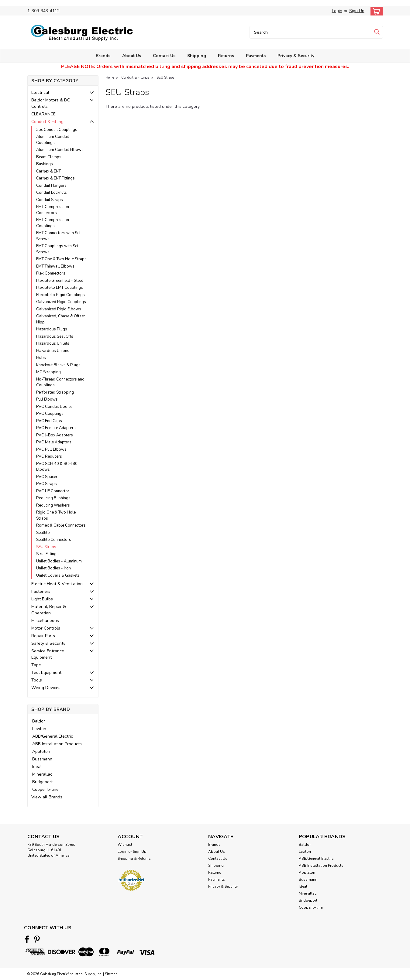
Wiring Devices (46, 688)
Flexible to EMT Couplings (60, 288)
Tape (36, 665)
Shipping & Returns (134, 859)
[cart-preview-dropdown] (375, 11)
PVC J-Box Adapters (55, 435)
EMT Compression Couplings (53, 223)
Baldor (39, 721)
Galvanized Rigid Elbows (59, 309)
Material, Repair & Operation (49, 610)
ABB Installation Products (57, 744)
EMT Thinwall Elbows (55, 266)
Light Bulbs (42, 599)
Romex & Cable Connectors (61, 525)
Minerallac (42, 774)
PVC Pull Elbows (51, 449)
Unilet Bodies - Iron (53, 568)
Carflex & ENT (48, 171)
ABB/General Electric (53, 736)
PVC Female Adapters (56, 428)
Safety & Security (48, 643)
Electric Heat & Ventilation (57, 584)
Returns (226, 56)
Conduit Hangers (51, 186)
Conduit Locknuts (52, 193)
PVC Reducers (49, 456)
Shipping (197, 56)
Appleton (41, 751)
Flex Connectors (51, 273)
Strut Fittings (47, 554)
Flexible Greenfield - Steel (60, 281)
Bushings (45, 164)
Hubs (41, 358)
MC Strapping (48, 372)
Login (337, 11)
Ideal (37, 767)
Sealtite (43, 533)
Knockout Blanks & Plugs (58, 365)
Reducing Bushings (53, 498)
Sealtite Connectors (54, 540)
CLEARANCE (43, 114)
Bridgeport (42, 782)
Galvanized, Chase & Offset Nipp (60, 319)
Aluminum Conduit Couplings (53, 140)
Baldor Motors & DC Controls (51, 103)
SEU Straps (46, 547)
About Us (132, 56)
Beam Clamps (49, 157)
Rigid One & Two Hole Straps (56, 515)
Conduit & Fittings (48, 122)
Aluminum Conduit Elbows (60, 150)
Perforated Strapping (55, 392)
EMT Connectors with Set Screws (58, 236)
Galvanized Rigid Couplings (61, 302)
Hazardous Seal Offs (55, 336)
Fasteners (41, 591)
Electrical (40, 92)
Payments (256, 56)
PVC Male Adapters (54, 442)
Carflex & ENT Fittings (55, 178)
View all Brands (47, 797)
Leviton (39, 729)
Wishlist (125, 845)
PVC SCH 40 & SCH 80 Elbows (57, 467)
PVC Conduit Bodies (54, 407)
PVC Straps (47, 484)
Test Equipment (46, 673)
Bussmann (42, 759)
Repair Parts (43, 636)
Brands (103, 56)
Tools (37, 680)
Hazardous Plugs (52, 329)
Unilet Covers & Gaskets (58, 575)
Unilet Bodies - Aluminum (59, 561)
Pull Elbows (47, 399)
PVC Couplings (50, 414)
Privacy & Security (296, 56)
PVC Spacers (48, 477)
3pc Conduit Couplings (57, 130)
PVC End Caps (49, 421)
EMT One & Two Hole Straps (61, 259)
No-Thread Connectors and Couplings (60, 382)
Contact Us (164, 56)
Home (110, 78)
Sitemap (111, 974)
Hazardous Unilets (53, 343)
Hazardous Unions (53, 351)
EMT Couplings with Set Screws (57, 249)
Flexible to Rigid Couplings (60, 295)
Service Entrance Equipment (48, 654)
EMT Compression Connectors (53, 210)
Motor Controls (46, 628)
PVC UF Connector (53, 491)
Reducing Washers (53, 505)
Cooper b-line (45, 789)
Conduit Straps (50, 200)
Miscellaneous (45, 621)
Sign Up (357, 11)
